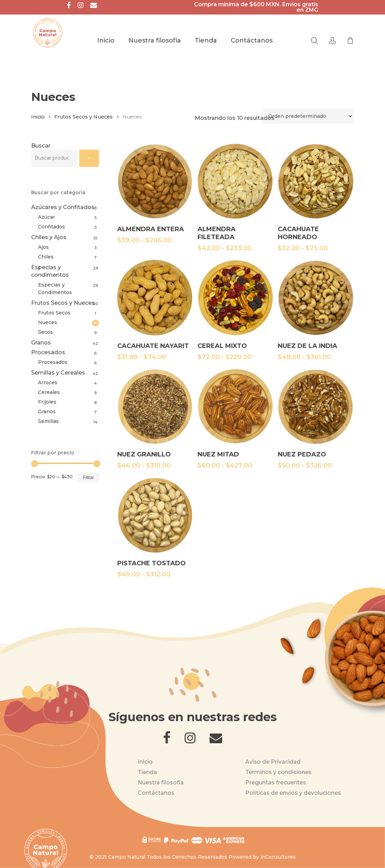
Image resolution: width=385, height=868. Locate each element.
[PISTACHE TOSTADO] (155, 515)
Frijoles (47, 402)
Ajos (43, 247)
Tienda (147, 772)
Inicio (38, 117)
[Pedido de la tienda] (308, 116)
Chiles (46, 257)
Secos (45, 332)
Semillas (48, 421)
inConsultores (278, 857)
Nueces (48, 322)
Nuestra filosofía (161, 782)
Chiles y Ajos (49, 237)
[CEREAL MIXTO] (235, 298)
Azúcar (47, 217)
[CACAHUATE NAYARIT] (155, 298)
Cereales (49, 392)
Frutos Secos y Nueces (84, 117)
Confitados (52, 227)
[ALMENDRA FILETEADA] (235, 181)
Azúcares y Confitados (63, 207)
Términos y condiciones (278, 772)
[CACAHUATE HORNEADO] (315, 181)
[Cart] (350, 40)
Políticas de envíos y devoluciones (293, 793)
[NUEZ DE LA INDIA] (315, 298)
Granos (41, 343)
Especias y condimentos (50, 271)
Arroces (48, 383)
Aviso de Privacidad (273, 762)
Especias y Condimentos (55, 289)
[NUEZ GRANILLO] (155, 406)
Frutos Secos (54, 313)
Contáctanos (156, 793)
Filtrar (88, 478)
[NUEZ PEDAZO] (315, 406)
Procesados (48, 352)
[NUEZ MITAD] (235, 406)
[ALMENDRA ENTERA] (155, 181)
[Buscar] (89, 158)
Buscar (41, 146)
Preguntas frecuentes (276, 782)
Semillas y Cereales (58, 373)
